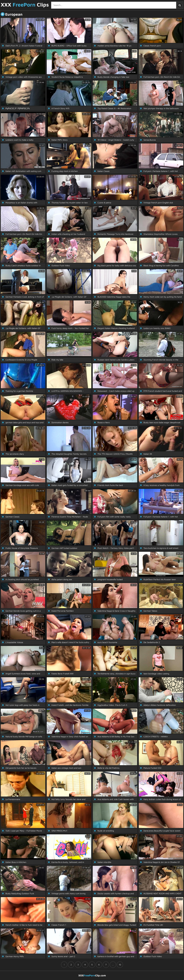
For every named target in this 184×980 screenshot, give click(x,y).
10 (120, 965)
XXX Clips (25, 5)
